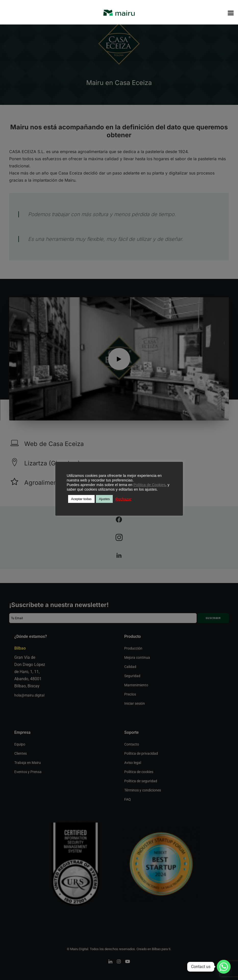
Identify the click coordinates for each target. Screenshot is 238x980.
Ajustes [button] (104, 499)
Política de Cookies (149, 485)
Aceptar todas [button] (81, 499)
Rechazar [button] (123, 499)
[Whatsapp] (224, 967)
